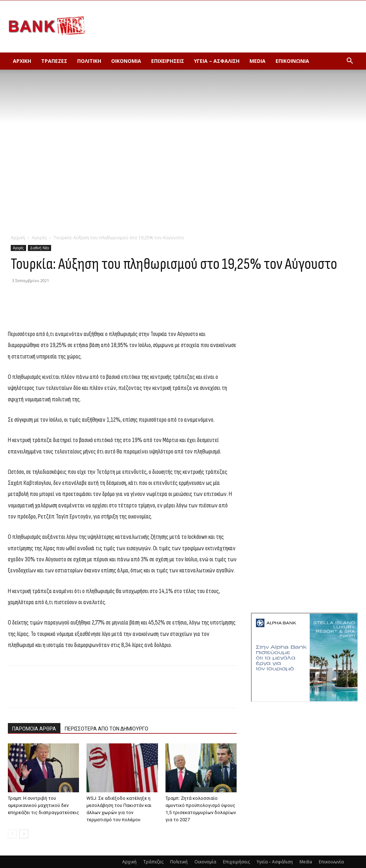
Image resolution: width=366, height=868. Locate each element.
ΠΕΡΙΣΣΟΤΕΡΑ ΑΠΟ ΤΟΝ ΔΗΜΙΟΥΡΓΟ (107, 729)
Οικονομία (126, 61)
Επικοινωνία (292, 61)
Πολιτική (89, 61)
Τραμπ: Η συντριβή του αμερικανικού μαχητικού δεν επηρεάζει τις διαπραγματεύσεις (43, 805)
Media (258, 61)
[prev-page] (12, 834)
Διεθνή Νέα (39, 248)
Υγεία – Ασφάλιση (217, 61)
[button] (350, 62)
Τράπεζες (54, 61)
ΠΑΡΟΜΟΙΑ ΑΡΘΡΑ (34, 729)
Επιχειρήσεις (168, 61)
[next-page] (24, 834)
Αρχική (22, 61)
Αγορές (39, 238)
